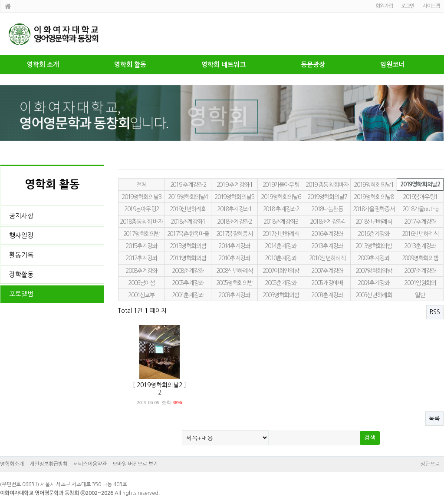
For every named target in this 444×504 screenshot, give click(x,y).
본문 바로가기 (0, 0)
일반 (420, 295)
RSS (435, 312)
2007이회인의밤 (281, 271)
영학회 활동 (130, 65)
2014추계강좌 (234, 246)
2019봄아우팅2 (141, 209)
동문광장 (313, 65)
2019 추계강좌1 (234, 185)
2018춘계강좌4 (327, 222)
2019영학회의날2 (420, 184)
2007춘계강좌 (420, 271)
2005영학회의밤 (235, 283)
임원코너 (392, 65)
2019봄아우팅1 (420, 197)
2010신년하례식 (327, 258)
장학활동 (21, 274)
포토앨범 (21, 294)
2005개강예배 (327, 283)
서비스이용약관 (90, 464)
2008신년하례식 (235, 271)
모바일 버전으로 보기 (135, 464)
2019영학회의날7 (327, 197)
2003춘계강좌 (327, 295)
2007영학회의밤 (374, 271)
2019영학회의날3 (141, 197)
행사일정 (21, 235)
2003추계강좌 (234, 295)
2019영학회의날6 (281, 197)
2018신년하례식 (374, 222)
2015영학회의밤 (188, 246)
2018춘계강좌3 (281, 222)
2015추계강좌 (141, 246)
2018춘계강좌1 (188, 222)
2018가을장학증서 (374, 209)
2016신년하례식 (420, 234)
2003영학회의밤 (281, 295)
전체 (141, 185)
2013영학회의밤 (374, 246)
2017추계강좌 (420, 222)
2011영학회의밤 (188, 258)
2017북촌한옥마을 (188, 234)
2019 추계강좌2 (188, 185)
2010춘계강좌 (281, 258)
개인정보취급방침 (49, 464)
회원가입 (384, 6)
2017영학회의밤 (142, 234)
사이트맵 (431, 6)
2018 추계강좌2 (281, 209)
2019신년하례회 (188, 209)
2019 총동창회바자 (327, 185)
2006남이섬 (141, 283)
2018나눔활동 (327, 209)
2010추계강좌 (234, 258)
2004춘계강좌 (188, 295)
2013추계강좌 (327, 246)
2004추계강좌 (373, 283)
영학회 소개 (43, 65)
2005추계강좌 (188, 283)
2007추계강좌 (327, 271)
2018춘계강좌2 (234, 222)
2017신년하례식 (281, 234)
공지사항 (21, 216)
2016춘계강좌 (373, 234)
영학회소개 (12, 464)
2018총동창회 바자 (141, 222)
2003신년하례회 (374, 295)
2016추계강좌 (327, 234)
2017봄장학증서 (235, 234)
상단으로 (430, 464)
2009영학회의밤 (420, 258)
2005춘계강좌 (281, 283)
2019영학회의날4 (188, 197)
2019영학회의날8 (373, 197)
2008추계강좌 (141, 271)
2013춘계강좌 (420, 246)
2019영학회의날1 (373, 185)
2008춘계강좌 (188, 271)
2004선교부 (141, 295)
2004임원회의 (420, 283)
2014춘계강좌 (281, 246)
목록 (434, 418)
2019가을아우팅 (281, 185)
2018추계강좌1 (234, 209)
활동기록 (21, 255)
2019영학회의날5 (234, 197)
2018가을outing (420, 209)
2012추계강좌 (141, 258)
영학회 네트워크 (224, 65)
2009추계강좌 (373, 258)
